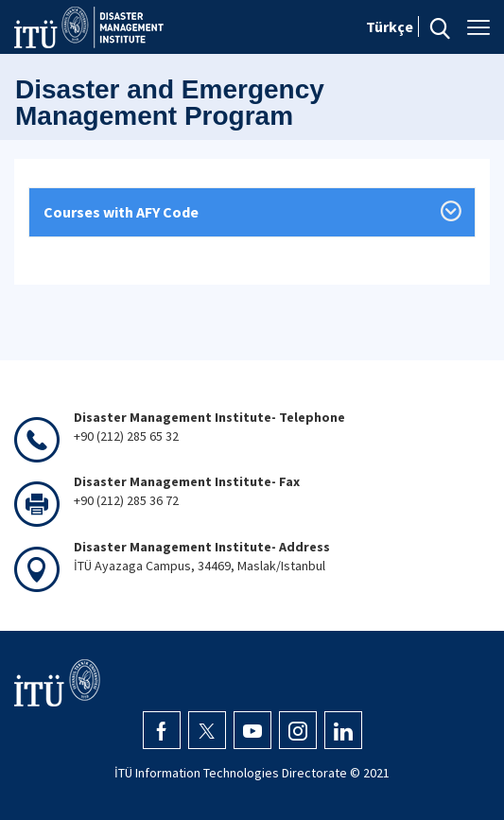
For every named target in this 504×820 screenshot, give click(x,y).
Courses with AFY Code (121, 212)
